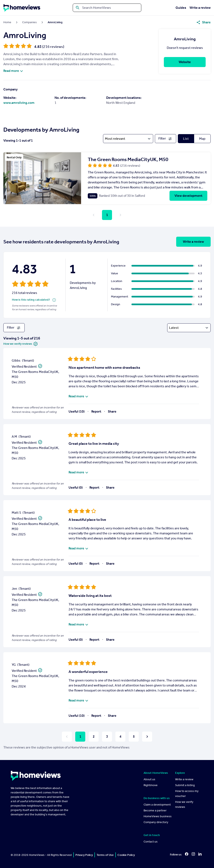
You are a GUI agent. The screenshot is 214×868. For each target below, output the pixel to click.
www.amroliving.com (19, 103)
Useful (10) (77, 411)
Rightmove (151, 785)
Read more (14, 71)
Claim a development (157, 805)
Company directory (156, 822)
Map (202, 139)
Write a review (200, 8)
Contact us (151, 842)
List (186, 139)
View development (188, 196)
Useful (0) (76, 487)
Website (185, 62)
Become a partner (155, 810)
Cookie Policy (126, 855)
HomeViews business (158, 816)
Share (112, 411)
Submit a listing (185, 785)
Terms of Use (105, 855)
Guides (181, 8)
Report (96, 411)
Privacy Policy (84, 855)
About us (149, 779)
